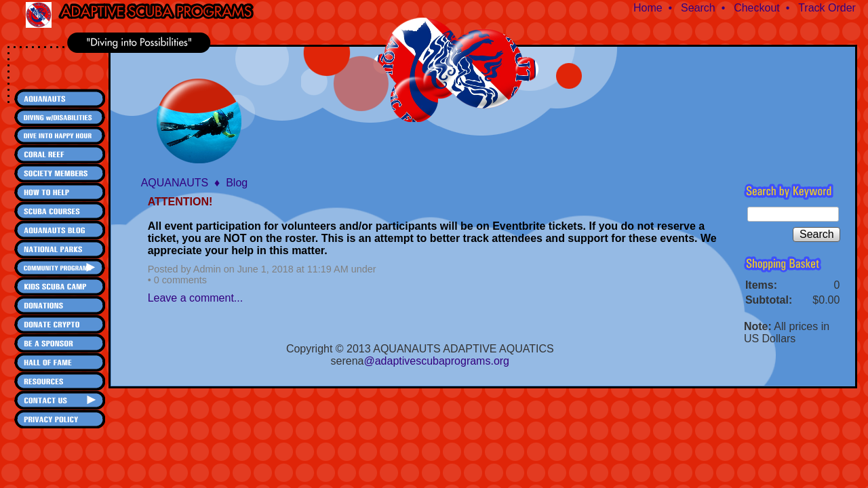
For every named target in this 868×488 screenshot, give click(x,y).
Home (648, 8)
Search (698, 8)
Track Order (827, 8)
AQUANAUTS (175, 183)
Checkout (757, 8)
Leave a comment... (196, 298)
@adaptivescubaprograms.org (436, 361)
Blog (237, 183)
